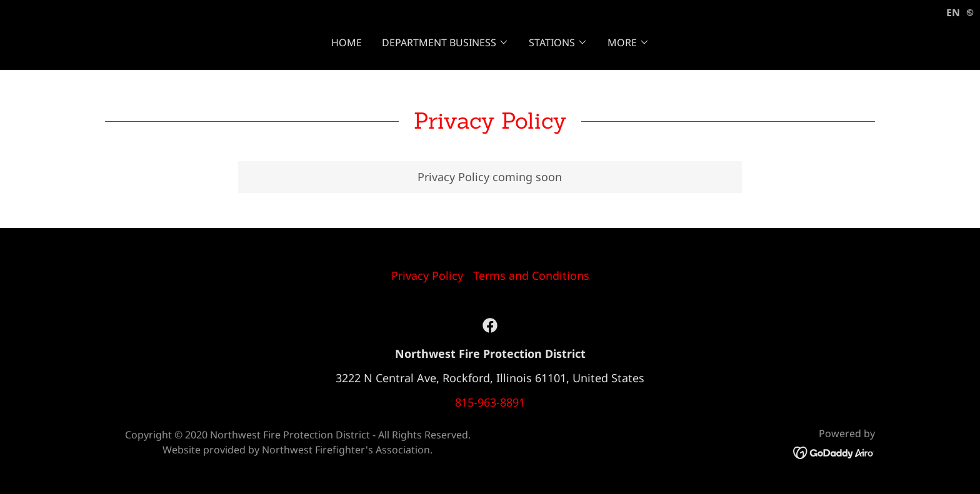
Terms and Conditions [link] (531, 275)
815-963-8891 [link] (490, 402)
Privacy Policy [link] (427, 275)
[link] (490, 325)
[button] (445, 42)
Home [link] (347, 42)
